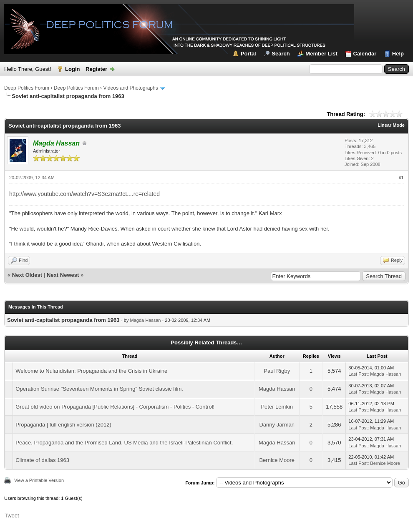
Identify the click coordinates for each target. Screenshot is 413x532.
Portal (248, 54)
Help (398, 54)
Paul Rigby (277, 371)
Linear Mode (391, 125)
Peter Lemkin (277, 407)
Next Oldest (27, 275)
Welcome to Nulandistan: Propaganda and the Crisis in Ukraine (91, 371)
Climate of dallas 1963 (42, 460)
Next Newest (63, 275)
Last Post (358, 374)
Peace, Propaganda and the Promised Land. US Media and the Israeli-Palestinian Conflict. (124, 443)
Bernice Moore (277, 460)
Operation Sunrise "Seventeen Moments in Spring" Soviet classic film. (99, 389)
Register (96, 69)
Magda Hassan (146, 320)
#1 (401, 178)
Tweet (12, 516)
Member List (321, 54)
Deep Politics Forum (27, 88)
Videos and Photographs (130, 88)
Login (72, 69)
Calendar (365, 54)
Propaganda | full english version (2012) (63, 425)
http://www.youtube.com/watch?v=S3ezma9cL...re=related (84, 194)
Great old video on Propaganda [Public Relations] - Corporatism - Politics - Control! (115, 407)
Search (281, 54)
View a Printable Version (39, 480)
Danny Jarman (277, 425)
